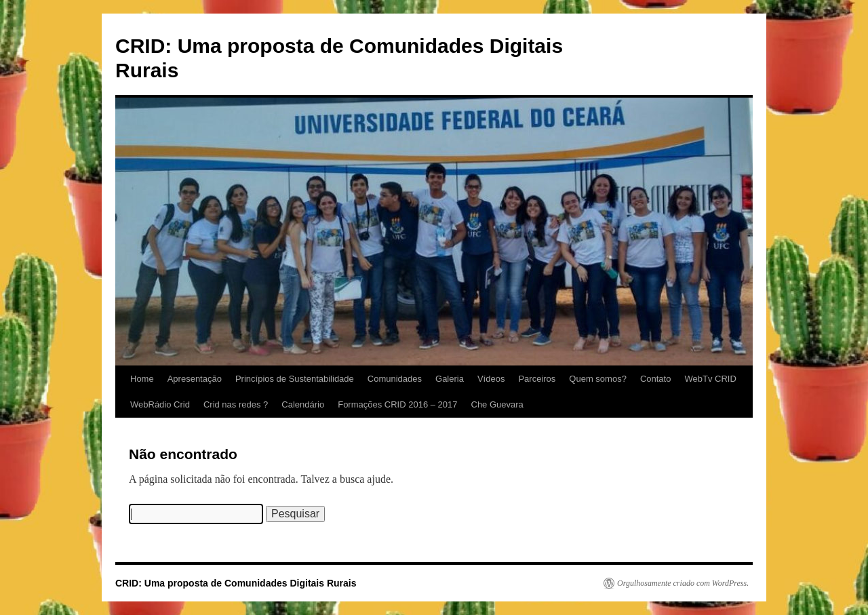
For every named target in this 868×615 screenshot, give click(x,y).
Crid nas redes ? (236, 404)
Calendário (303, 404)
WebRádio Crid (160, 404)
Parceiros (537, 379)
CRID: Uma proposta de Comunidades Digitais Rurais (236, 583)
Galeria (450, 379)
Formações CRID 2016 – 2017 (397, 404)
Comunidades (395, 379)
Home (142, 379)
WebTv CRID (710, 379)
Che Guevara (497, 404)
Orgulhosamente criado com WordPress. (683, 583)
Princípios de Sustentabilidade (295, 379)
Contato (656, 379)
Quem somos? (598, 379)
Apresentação (195, 379)
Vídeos (491, 379)
